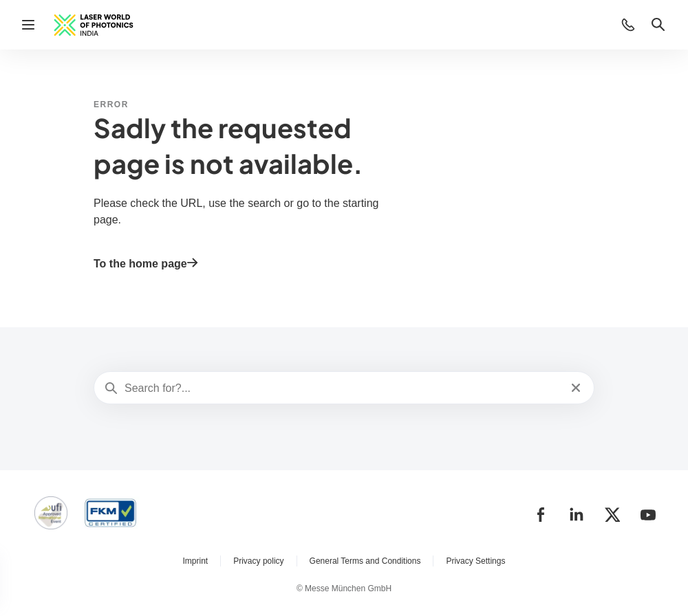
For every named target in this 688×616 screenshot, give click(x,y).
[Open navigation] (28, 25)
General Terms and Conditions (365, 561)
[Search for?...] (343, 388)
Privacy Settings (475, 561)
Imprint (196, 561)
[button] (628, 25)
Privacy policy (258, 561)
